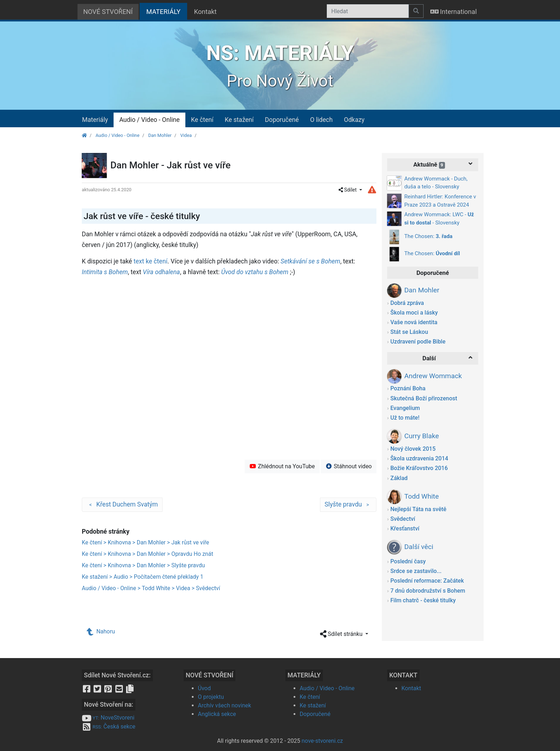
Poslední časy (408, 561)
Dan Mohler (160, 135)
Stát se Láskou (409, 332)
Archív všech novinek (224, 705)
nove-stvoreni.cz (322, 741)
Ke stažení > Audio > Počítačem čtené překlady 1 (142, 577)
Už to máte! (405, 418)
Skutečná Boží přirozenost (424, 398)
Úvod (204, 688)
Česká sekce (109, 727)
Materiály (95, 120)
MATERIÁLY (167, 11)
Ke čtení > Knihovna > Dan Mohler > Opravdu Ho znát (147, 554)
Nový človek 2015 (413, 449)
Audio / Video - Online (149, 120)
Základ (399, 478)
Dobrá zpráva (407, 303)
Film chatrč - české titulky (423, 600)
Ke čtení (202, 120)
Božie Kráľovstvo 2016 (419, 468)
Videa (186, 135)
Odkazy (354, 120)
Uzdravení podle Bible (418, 342)
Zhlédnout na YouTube (282, 466)
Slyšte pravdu (348, 505)
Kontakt (205, 12)
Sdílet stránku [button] (342, 634)
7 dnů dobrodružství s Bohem (428, 591)
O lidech (321, 120)
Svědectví (403, 519)
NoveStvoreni (108, 718)
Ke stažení (239, 120)
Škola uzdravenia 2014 (419, 458)
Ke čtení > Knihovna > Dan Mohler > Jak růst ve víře (146, 542)
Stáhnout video (349, 466)
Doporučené (282, 120)
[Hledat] (368, 11)
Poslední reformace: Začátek (427, 581)
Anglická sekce (217, 714)
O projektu (211, 697)
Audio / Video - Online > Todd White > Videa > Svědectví (151, 588)
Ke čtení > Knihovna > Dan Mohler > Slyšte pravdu (143, 565)
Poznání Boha (408, 388)
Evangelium (405, 408)
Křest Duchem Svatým (122, 505)
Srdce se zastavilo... (416, 571)
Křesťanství (405, 528)
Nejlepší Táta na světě (418, 509)
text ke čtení (151, 261)
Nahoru (101, 631)
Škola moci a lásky (414, 313)
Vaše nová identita (414, 322)
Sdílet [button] (348, 190)
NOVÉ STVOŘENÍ (108, 12)
